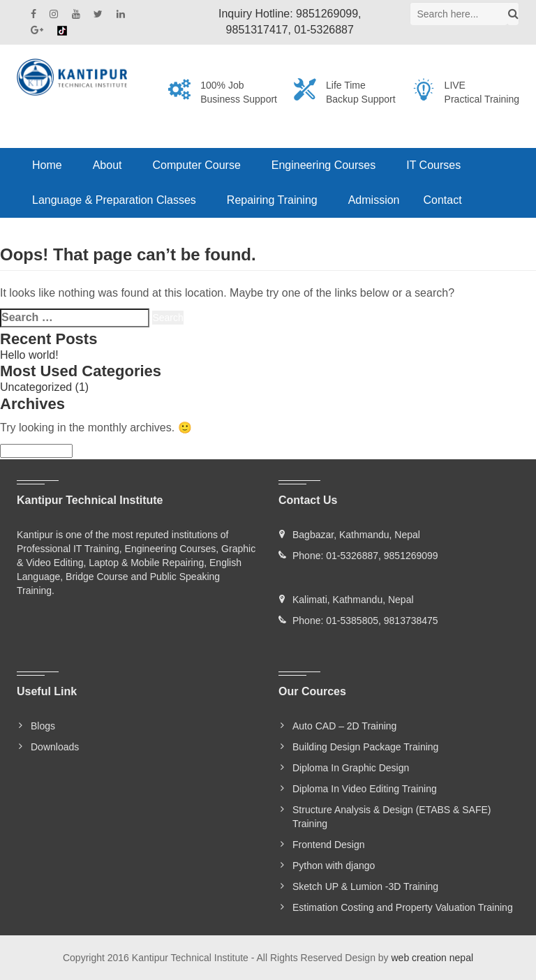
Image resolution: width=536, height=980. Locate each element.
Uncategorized (36, 387)
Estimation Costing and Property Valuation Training (403, 907)
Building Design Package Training (365, 747)
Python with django (334, 866)
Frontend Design (329, 845)
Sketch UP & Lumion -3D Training (365, 886)
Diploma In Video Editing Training (365, 789)
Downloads (55, 747)
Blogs (43, 726)
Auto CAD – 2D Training (344, 726)
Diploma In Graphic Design (351, 768)
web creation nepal (433, 958)
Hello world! (29, 355)
